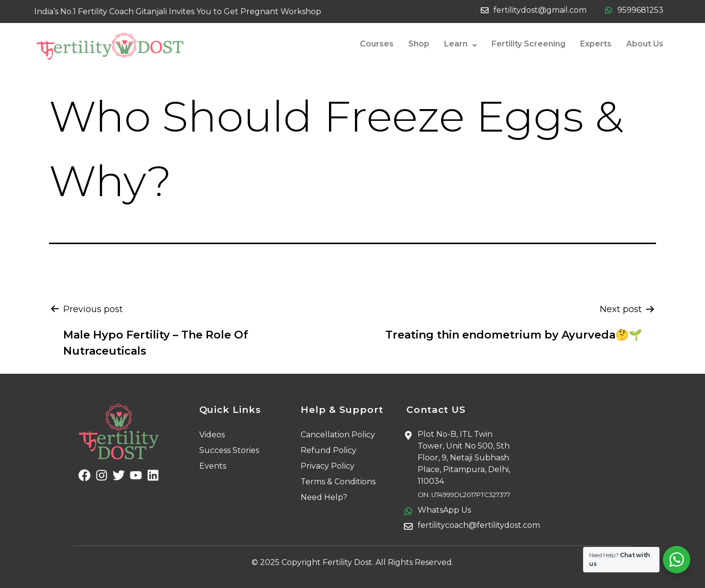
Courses (377, 44)
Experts (596, 44)
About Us (645, 44)
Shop (419, 44)
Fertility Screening (529, 44)
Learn (460, 44)
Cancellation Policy (338, 435)
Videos (212, 435)
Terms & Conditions (338, 482)
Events (213, 466)
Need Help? (324, 497)
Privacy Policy (328, 466)
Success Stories (229, 450)
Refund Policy (329, 450)
